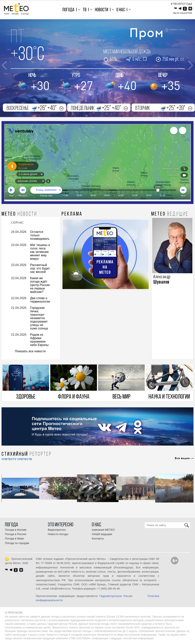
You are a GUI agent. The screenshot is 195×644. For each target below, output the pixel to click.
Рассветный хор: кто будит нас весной (40, 268)
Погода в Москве (16, 530)
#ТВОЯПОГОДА (181, 4)
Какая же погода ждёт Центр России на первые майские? (40, 285)
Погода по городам (17, 543)
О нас (121, 10)
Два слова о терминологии (40, 300)
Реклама (72, 214)
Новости (101, 10)
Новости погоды (58, 534)
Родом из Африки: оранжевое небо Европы (39, 340)
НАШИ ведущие (102, 534)
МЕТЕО (19, 214)
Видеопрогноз (57, 530)
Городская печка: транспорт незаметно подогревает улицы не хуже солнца (39, 318)
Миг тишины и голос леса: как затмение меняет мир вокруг (40, 252)
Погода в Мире (14, 539)
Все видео (182, 458)
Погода (68, 10)
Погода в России (16, 534)
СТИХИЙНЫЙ (27, 454)
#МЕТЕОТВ (25, 459)
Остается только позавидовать (40, 235)
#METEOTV (9, 459)
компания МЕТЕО (103, 530)
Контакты (98, 539)
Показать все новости (30, 351)
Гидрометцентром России (116, 596)
